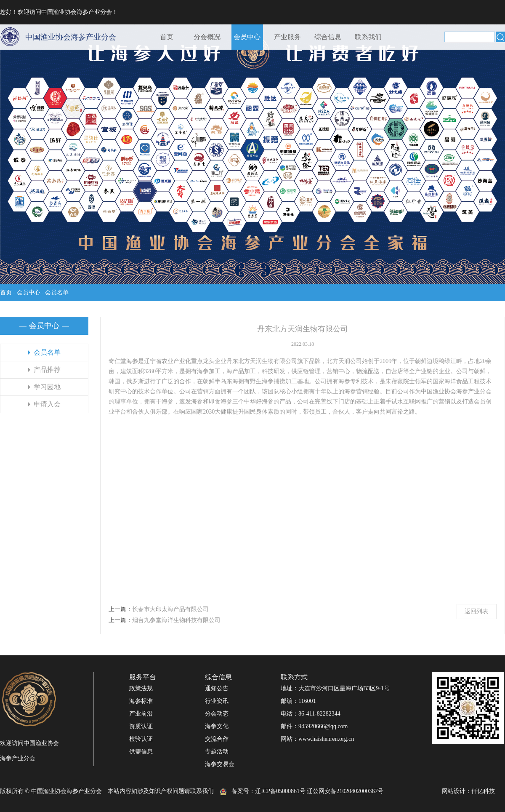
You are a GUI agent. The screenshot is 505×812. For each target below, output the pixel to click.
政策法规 (141, 688)
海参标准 (141, 701)
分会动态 (217, 714)
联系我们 (368, 37)
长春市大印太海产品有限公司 (170, 609)
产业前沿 (141, 714)
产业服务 (287, 37)
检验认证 (141, 739)
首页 (167, 37)
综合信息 (328, 37)
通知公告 (217, 688)
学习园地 (47, 387)
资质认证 (141, 726)
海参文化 (217, 726)
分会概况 (207, 37)
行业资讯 (217, 701)
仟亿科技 (483, 791)
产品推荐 (47, 370)
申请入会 (47, 404)
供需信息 (141, 752)
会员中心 (247, 37)
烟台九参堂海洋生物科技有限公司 (176, 620)
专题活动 (217, 752)
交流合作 (217, 739)
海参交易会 (220, 764)
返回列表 (476, 611)
